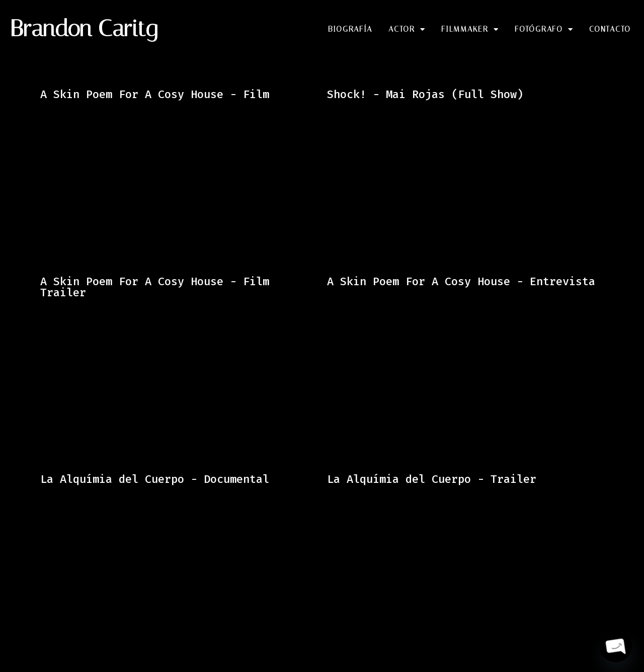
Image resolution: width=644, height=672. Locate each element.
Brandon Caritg (84, 28)
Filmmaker (470, 29)
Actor (407, 29)
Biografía (350, 29)
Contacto (610, 29)
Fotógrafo (544, 29)
